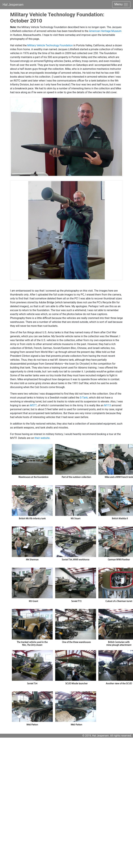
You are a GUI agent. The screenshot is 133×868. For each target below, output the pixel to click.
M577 (33, 405)
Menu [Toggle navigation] (121, 5)
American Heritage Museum (105, 31)
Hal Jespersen (13, 5)
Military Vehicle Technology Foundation (50, 45)
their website (42, 438)
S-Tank (84, 398)
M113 (108, 405)
